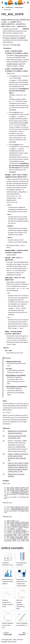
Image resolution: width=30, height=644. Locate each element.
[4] (13, 300)
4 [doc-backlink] (4, 454)
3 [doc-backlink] (4, 441)
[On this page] (28, 3)
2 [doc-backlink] (4, 436)
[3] (12, 300)
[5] (9, 326)
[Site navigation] (2, 3)
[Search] (25, 3)
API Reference (9, 7)
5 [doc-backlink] (4, 463)
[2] (10, 264)
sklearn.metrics (19, 7)
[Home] (3, 7)
